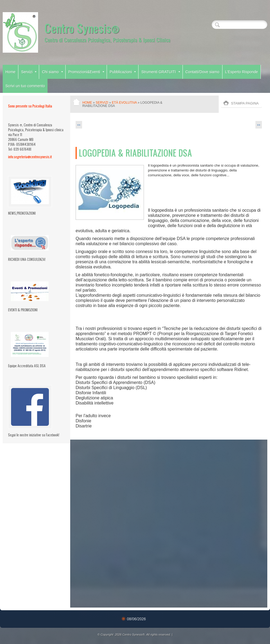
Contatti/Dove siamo (202, 72)
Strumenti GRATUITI (161, 72)
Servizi (29, 72)
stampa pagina (245, 103)
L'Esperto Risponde (242, 72)
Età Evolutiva (124, 103)
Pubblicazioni (123, 72)
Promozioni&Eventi (86, 72)
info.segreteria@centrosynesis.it (30, 157)
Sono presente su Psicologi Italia (30, 106)
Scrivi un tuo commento (25, 86)
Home (10, 72)
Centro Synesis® (82, 28)
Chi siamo (52, 72)
